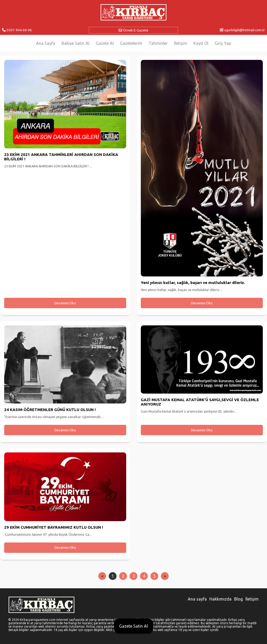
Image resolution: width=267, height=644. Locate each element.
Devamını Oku (65, 303)
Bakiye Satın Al (75, 43)
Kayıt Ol (201, 43)
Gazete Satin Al (133, 626)
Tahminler (158, 43)
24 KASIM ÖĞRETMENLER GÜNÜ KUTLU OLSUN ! (50, 410)
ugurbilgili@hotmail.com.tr (242, 30)
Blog (238, 599)
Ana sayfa (197, 599)
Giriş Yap (223, 43)
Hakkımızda (220, 599)
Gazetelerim (131, 43)
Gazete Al (105, 43)
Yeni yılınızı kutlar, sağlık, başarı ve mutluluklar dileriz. (193, 283)
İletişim (181, 43)
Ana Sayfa (46, 43)
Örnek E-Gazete (133, 30)
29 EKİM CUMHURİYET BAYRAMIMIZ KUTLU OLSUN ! (54, 527)
